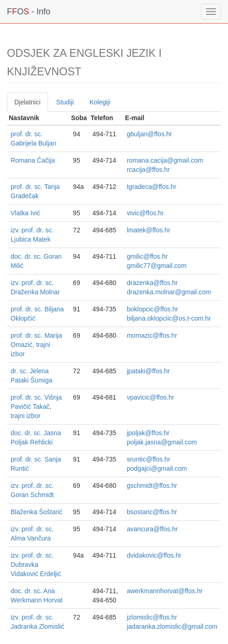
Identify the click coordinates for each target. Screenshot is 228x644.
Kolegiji (100, 102)
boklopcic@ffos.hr (153, 309)
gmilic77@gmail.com (157, 266)
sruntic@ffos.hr (149, 459)
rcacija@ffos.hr (148, 170)
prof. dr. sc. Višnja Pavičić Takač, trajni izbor (36, 407)
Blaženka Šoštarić (36, 512)
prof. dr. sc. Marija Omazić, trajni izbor (36, 345)
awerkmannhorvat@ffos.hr (165, 591)
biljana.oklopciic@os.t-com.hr (169, 318)
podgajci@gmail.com (157, 468)
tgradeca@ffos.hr (152, 187)
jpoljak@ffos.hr (148, 433)
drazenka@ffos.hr (152, 283)
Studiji (65, 102)
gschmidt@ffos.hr (152, 486)
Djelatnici (27, 102)
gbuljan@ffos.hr (150, 134)
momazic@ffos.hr (152, 335)
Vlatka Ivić (25, 213)
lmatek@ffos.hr (149, 230)
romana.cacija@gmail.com (165, 160)
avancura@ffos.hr (152, 529)
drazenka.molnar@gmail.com (169, 292)
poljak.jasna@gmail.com (162, 442)
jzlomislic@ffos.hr (152, 617)
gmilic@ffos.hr (147, 256)
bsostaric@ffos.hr (152, 512)
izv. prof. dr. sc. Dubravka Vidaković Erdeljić (36, 565)
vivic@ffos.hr (145, 213)
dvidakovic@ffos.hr (154, 555)
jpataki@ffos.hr (148, 371)
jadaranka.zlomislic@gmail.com (172, 626)
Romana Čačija (33, 160)
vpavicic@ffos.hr (151, 397)
